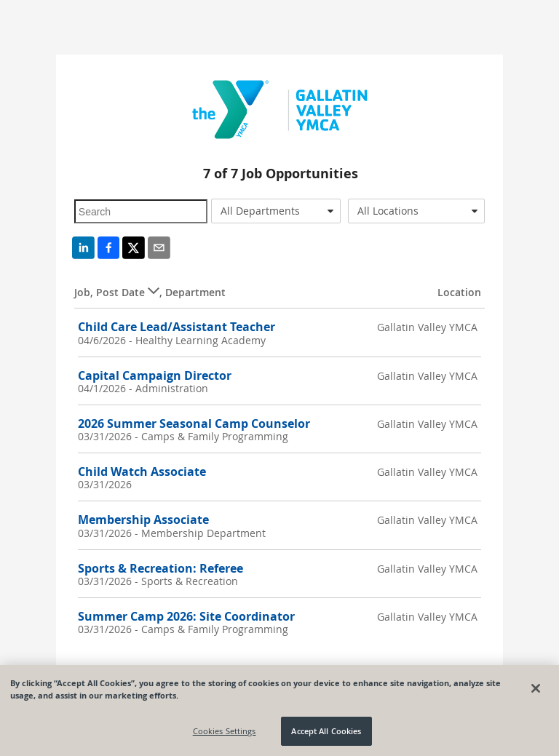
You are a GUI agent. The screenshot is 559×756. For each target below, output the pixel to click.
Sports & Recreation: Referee (160, 568)
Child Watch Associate (142, 471)
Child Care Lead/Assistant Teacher (177, 327)
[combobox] (276, 211)
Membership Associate (143, 520)
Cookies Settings (225, 731)
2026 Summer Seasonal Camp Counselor (194, 423)
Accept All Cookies (326, 731)
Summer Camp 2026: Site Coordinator (186, 616)
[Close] (536, 688)
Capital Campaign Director (155, 375)
